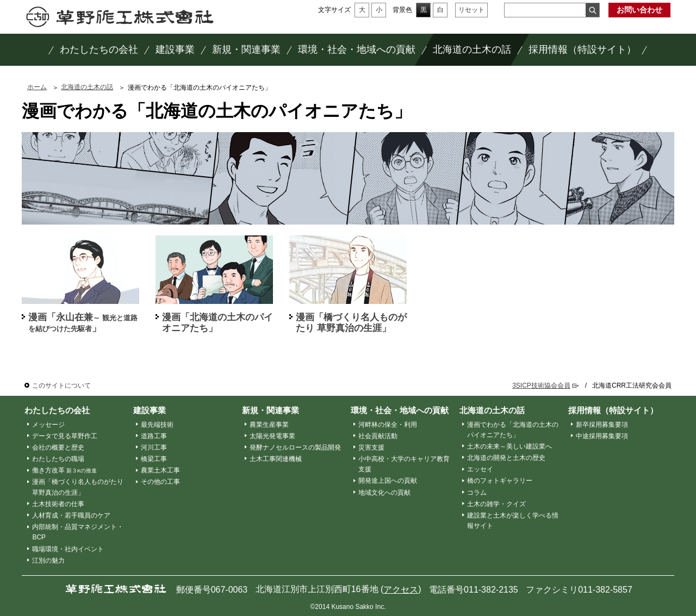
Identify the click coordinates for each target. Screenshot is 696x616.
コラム (477, 493)
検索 (592, 10)
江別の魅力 (48, 561)
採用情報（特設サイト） (613, 410)
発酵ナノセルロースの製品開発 (295, 447)
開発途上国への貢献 (388, 481)
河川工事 (154, 447)
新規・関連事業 (271, 410)
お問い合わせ (639, 10)
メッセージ (48, 425)
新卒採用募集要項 (602, 425)
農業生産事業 (269, 425)
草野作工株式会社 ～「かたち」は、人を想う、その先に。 (120, 17)
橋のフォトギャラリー (500, 481)
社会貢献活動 (378, 436)
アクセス (401, 590)
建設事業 (150, 410)
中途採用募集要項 (602, 436)
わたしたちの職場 (58, 459)
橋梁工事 (154, 459)
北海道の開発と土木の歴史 (506, 458)
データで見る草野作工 (65, 436)
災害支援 (371, 447)
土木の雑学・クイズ (496, 504)
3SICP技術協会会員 (541, 385)
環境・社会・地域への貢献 (400, 410)
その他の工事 (160, 482)
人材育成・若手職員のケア (71, 515)
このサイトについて (61, 385)
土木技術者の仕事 (58, 504)
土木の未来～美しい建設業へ (509, 446)
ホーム (37, 87)
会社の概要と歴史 (58, 447)
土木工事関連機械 (276, 459)
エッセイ (480, 469)
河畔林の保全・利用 (388, 425)
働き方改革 (65, 470)
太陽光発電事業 (272, 436)
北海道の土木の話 (87, 87)
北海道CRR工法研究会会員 (632, 385)
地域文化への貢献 (384, 493)
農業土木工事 (160, 470)
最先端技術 (157, 425)
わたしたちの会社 (57, 410)
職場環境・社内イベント (68, 549)
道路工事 (154, 436)
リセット (471, 10)
